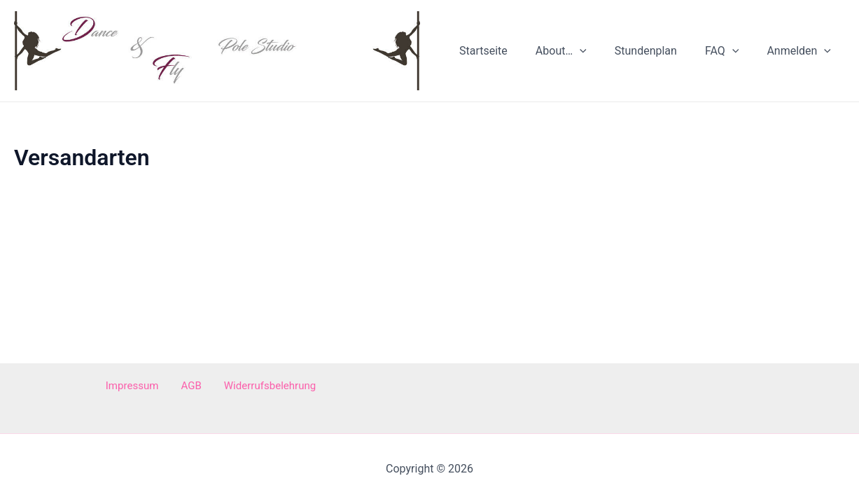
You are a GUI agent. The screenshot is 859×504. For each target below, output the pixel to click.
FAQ (730, 54)
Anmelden (802, 54)
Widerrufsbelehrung (261, 386)
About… (581, 54)
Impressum (140, 386)
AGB (190, 386)
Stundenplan (660, 54)
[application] (599, 54)
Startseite (509, 54)
